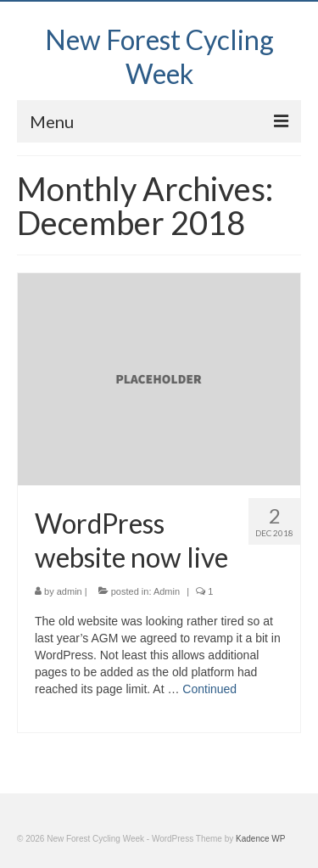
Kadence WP (260, 839)
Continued (209, 689)
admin (70, 591)
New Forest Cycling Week (159, 56)
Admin (167, 591)
